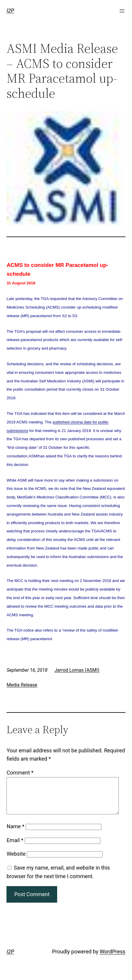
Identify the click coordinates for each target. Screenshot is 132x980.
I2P (10, 10)
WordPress (112, 959)
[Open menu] (122, 11)
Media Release (22, 685)
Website (16, 861)
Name (15, 833)
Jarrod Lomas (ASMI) (77, 670)
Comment (20, 773)
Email (15, 847)
